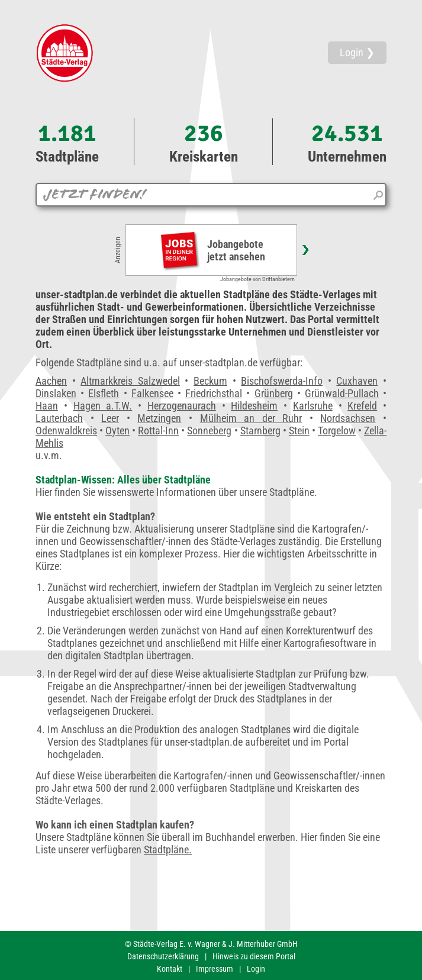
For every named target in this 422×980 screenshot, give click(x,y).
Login (256, 969)
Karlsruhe (313, 406)
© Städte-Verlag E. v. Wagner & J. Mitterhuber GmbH (211, 944)
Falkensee (152, 393)
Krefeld (362, 406)
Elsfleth (104, 393)
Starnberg (260, 431)
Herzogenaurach (182, 406)
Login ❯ (357, 52)
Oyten (117, 431)
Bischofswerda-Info (282, 381)
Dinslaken (56, 393)
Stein (299, 431)
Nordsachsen (348, 418)
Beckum (210, 381)
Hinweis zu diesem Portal (254, 956)
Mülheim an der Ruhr (251, 418)
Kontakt (170, 969)
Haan (47, 406)
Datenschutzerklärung (163, 956)
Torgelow (337, 431)
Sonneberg (209, 431)
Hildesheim (254, 406)
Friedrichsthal (214, 393)
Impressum (215, 969)
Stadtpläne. (168, 850)
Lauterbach (59, 418)
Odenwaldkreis (66, 431)
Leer (110, 418)
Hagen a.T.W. (103, 406)
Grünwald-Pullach (342, 393)
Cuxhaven (357, 381)
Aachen (51, 381)
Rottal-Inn (158, 431)
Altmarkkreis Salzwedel (130, 381)
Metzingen (159, 418)
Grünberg (274, 393)
